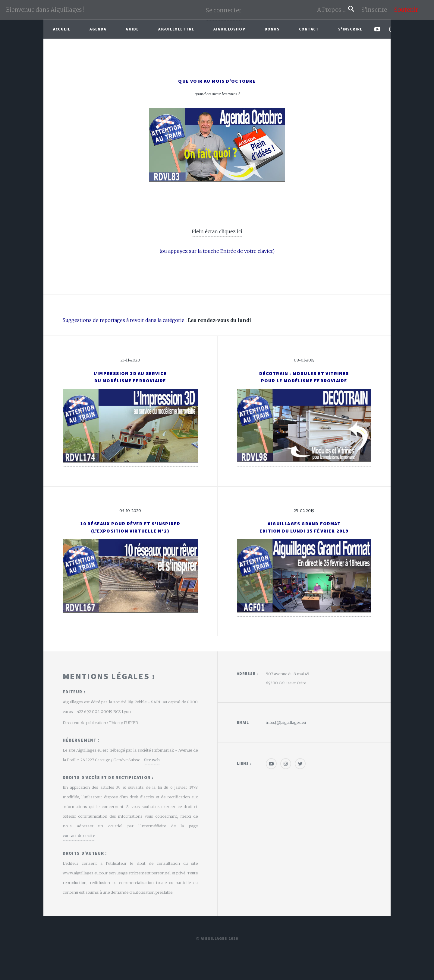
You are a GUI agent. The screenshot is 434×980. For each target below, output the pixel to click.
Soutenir (406, 10)
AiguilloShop (229, 29)
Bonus (272, 29)
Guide (132, 29)
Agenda (98, 29)
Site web (152, 760)
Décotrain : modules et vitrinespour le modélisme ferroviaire (304, 377)
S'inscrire (377, 10)
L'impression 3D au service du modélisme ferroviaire (130, 377)
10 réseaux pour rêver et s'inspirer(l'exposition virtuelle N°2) (130, 527)
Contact (309, 29)
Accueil (62, 29)
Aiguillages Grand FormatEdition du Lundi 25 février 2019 (304, 527)
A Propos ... (333, 10)
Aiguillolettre (176, 29)
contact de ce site (79, 835)
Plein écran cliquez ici (217, 231)
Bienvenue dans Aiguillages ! (45, 10)
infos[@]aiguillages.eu (286, 722)
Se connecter (224, 10)
